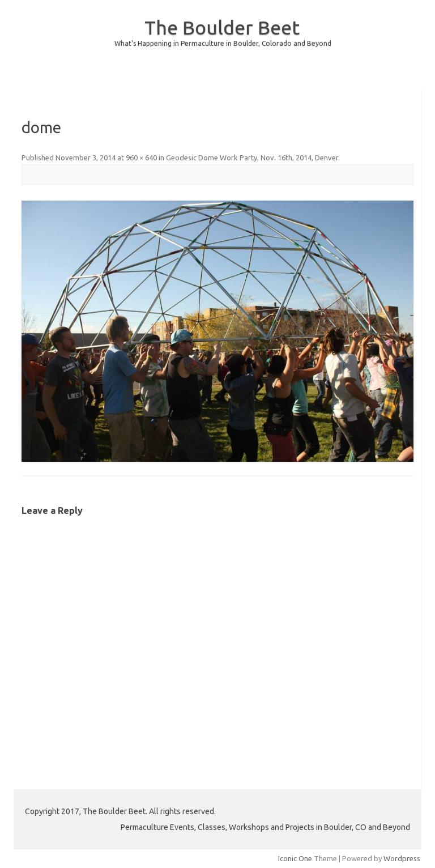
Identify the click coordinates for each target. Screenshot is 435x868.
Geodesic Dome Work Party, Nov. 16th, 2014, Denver (252, 158)
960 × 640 (141, 158)
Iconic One (295, 858)
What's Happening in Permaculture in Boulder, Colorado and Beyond (223, 43)
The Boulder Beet (222, 27)
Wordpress (402, 858)
